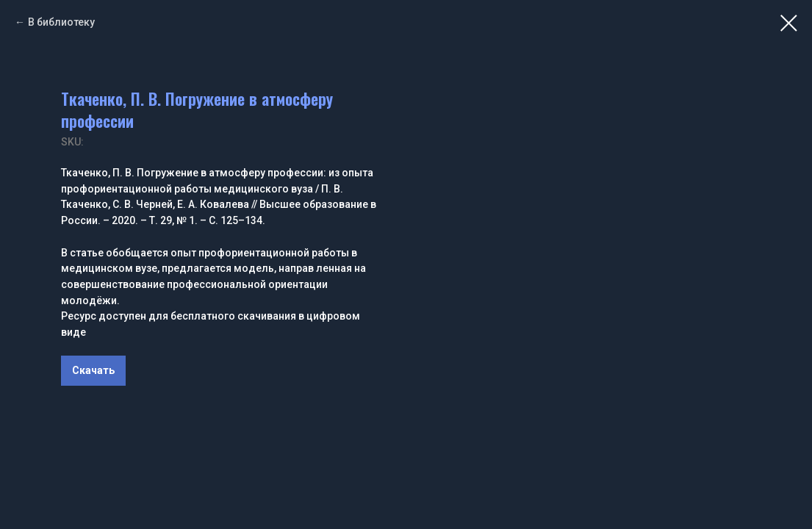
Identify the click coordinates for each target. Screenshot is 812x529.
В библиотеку (61, 22)
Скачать (93, 370)
